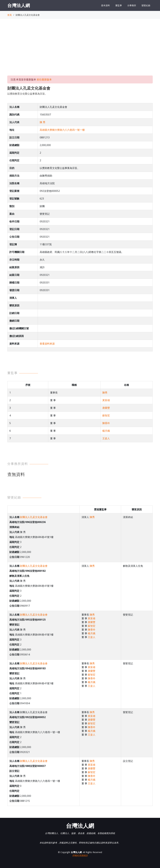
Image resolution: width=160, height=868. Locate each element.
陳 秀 (42, 122)
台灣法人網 (19, 5)
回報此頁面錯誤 (80, 855)
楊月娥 (106, 431)
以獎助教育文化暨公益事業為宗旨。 (27, 94)
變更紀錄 (146, 5)
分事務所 (132, 5)
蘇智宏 (106, 415)
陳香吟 (106, 423)
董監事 (119, 5)
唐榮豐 (106, 408)
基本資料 (105, 5)
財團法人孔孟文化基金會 (34, 517)
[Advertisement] (80, 50)
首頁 (10, 15)
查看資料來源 (47, 344)
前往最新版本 (44, 79)
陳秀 (105, 393)
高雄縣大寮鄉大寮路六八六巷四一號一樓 (62, 130)
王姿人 (106, 438)
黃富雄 (106, 400)
